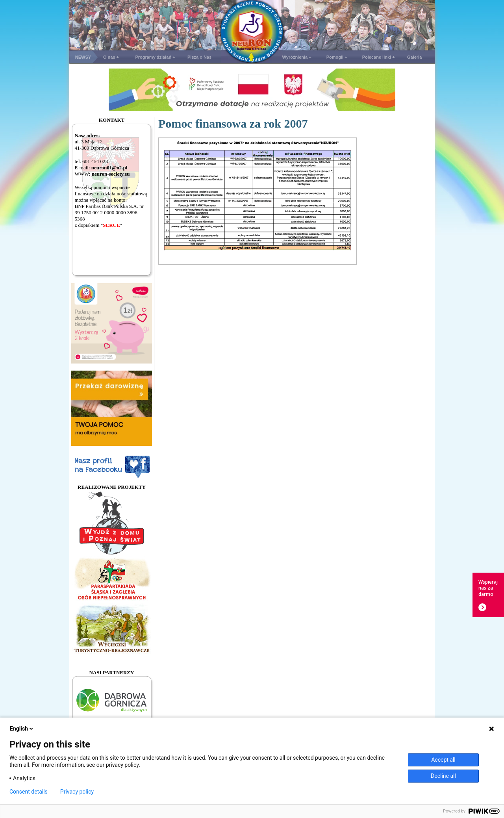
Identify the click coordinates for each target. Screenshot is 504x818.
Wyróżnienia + (297, 57)
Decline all (443, 776)
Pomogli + (337, 57)
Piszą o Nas (199, 57)
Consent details (29, 792)
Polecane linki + (379, 57)
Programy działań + (155, 57)
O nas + (111, 57)
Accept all (443, 760)
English (22, 729)
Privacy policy (77, 792)
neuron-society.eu (111, 174)
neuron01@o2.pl (109, 168)
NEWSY (83, 57)
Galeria (414, 57)
